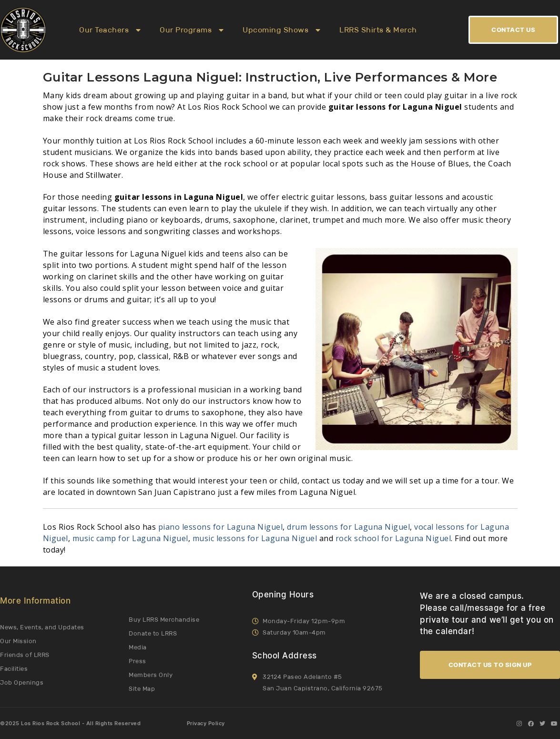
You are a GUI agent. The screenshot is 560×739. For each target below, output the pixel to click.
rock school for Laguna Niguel (393, 538)
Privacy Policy (206, 724)
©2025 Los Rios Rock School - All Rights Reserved (70, 724)
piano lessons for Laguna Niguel (221, 527)
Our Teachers (110, 30)
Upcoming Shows (281, 30)
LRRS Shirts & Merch (378, 30)
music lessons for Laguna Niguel (255, 538)
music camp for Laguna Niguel (130, 538)
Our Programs (192, 30)
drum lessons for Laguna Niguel (348, 527)
